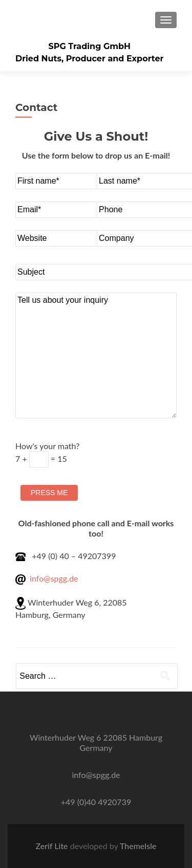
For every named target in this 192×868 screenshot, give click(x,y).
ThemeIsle (138, 846)
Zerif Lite (53, 846)
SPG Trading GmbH (89, 46)
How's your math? (47, 452)
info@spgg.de (54, 578)
